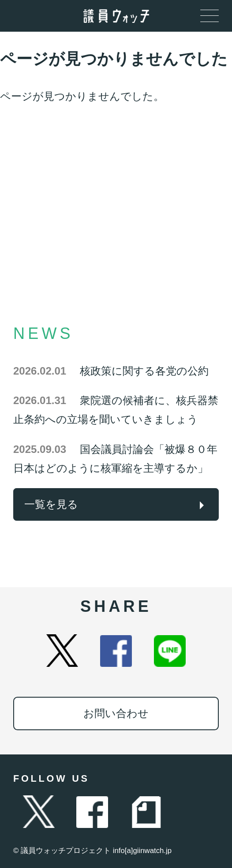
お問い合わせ (116, 713)
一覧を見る (51, 504)
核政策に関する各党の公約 (111, 371)
